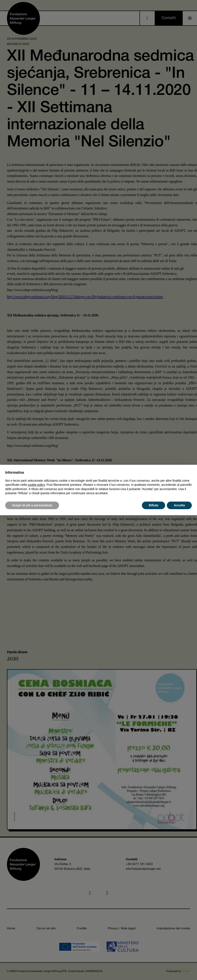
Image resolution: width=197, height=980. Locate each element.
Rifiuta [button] (154, 505)
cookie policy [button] (36, 485)
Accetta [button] (179, 505)
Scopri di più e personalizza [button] (32, 505)
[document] (98, 483)
